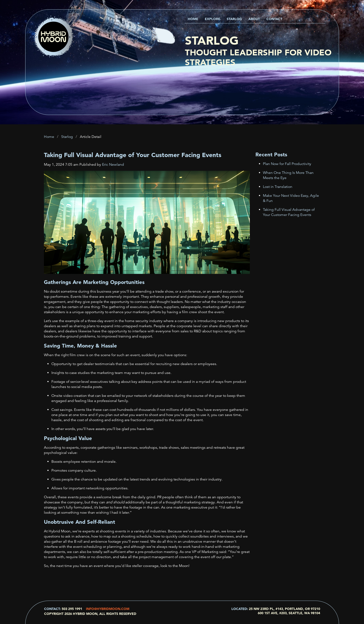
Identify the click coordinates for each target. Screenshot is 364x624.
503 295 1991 (72, 609)
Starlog (234, 19)
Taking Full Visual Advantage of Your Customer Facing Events (133, 155)
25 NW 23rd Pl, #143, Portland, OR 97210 (284, 609)
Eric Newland (113, 165)
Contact (274, 19)
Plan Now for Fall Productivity (287, 164)
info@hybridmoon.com (108, 609)
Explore (212, 19)
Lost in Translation (278, 187)
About (254, 19)
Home (193, 19)
